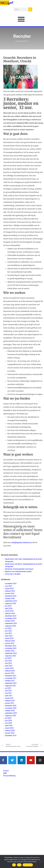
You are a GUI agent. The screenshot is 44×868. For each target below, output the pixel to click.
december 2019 (11, 735)
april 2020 (9, 726)
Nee (19, 865)
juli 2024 (8, 606)
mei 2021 (9, 693)
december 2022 (11, 646)
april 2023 (9, 636)
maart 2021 (9, 698)
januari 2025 (10, 593)
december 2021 (11, 676)
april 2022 (9, 666)
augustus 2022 (11, 656)
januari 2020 (10, 733)
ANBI (5, 773)
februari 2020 (10, 731)
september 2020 (11, 713)
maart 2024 (9, 611)
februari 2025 (10, 591)
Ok (14, 865)
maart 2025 (9, 589)
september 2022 (11, 653)
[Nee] (41, 861)
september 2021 (11, 683)
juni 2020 (9, 721)
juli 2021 (8, 688)
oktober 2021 (10, 681)
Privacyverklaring (9, 776)
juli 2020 (8, 718)
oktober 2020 (10, 711)
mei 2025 (9, 586)
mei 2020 (9, 723)
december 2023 (11, 616)
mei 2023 (9, 633)
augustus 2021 (11, 686)
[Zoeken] (30, 9)
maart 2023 (9, 638)
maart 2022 (9, 668)
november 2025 (11, 584)
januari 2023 (10, 643)
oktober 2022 (10, 651)
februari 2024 (10, 613)
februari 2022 (10, 671)
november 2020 (11, 708)
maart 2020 (9, 728)
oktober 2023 (10, 621)
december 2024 (11, 596)
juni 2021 (9, 691)
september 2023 (11, 623)
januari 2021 (10, 703)
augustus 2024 (11, 603)
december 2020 (11, 706)
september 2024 (11, 601)
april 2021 (9, 696)
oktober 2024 (10, 598)
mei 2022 (9, 663)
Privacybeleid (28, 865)
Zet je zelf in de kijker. (13, 574)
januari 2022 (10, 673)
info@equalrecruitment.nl (22, 542)
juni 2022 (9, 661)
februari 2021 (10, 701)
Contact (6, 771)
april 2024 (9, 608)
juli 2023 (8, 628)
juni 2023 (9, 631)
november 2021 (11, 678)
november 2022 (11, 648)
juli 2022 (8, 658)
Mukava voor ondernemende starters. (19, 571)
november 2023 (11, 618)
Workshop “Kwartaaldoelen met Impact (19, 569)
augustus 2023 (11, 626)
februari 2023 (10, 641)
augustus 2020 (11, 716)
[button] (21, 19)
